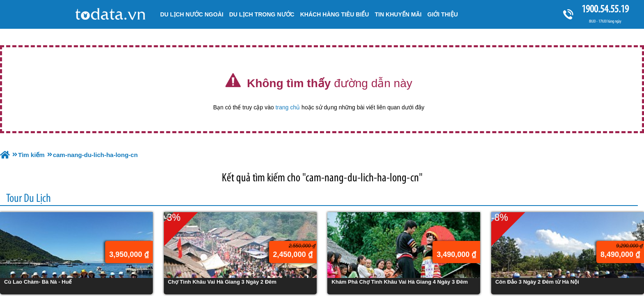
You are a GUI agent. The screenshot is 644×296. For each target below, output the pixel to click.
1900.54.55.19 (605, 9)
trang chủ (288, 107)
